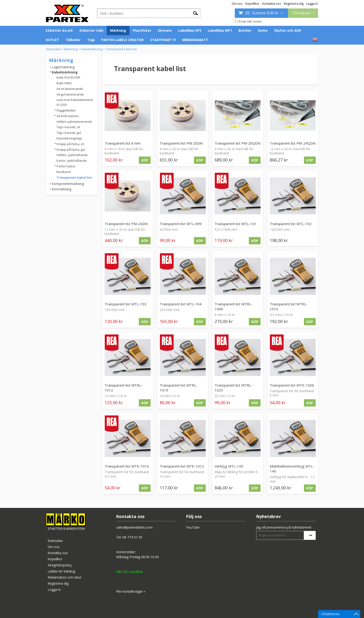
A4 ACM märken (68, 116)
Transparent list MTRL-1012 (123, 388)
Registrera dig (294, 4)
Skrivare (165, 30)
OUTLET (52, 40)
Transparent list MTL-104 (181, 304)
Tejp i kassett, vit (68, 127)
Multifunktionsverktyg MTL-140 (292, 469)
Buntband (64, 172)
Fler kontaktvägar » (131, 591)
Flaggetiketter (66, 110)
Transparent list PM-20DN (181, 143)
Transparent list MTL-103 (125, 304)
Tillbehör (73, 40)
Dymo (263, 30)
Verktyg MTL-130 (229, 466)
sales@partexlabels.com (134, 527)
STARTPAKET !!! (163, 40)
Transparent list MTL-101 (235, 224)
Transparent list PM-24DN (126, 224)
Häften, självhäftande (72, 155)
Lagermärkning (63, 67)
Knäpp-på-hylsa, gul (71, 150)
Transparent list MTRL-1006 (233, 306)
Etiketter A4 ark (59, 30)
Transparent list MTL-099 (181, 224)
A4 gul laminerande (70, 94)
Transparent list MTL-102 (291, 224)
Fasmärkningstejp (69, 138)
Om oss (237, 4)
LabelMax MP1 (220, 30)
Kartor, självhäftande (72, 161)
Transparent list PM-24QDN (293, 143)
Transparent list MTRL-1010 (289, 306)
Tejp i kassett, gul (69, 133)
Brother (245, 30)
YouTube (193, 527)
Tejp (91, 40)
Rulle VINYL (64, 83)
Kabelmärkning (91, 49)
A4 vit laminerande (70, 89)
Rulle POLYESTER (68, 77)
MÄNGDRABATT (195, 40)
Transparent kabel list (121, 49)
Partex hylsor (66, 166)
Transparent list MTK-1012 (182, 466)
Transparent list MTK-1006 (292, 385)
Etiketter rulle (91, 30)
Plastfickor (142, 30)
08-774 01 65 (132, 537)
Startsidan (53, 49)
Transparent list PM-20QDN (237, 143)
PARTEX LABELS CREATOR (122, 40)
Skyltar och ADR (288, 30)
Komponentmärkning (68, 184)
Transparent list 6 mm (123, 143)
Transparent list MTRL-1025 (233, 388)
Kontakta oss (272, 4)
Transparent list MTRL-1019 (179, 388)
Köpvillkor (252, 4)
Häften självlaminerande (74, 122)
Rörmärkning (62, 189)
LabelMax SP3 (190, 30)
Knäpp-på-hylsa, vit (70, 144)
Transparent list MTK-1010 (127, 466)
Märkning (118, 30)
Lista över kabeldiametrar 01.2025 (75, 102)
